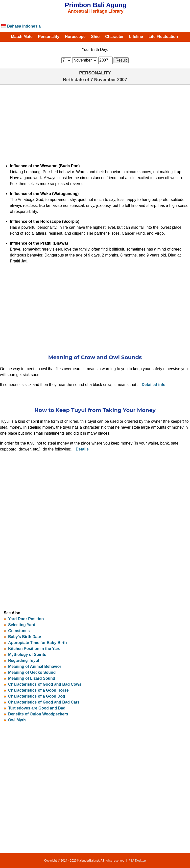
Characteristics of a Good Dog (37, 696)
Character (114, 37)
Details (82, 449)
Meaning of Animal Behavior (35, 666)
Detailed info (154, 385)
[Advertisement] (95, 122)
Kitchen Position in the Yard (34, 649)
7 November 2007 (109, 80)
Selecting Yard (22, 625)
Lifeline (136, 37)
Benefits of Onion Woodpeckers (38, 714)
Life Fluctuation (163, 37)
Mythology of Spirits (27, 655)
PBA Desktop (137, 861)
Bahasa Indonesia (21, 26)
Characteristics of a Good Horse (38, 690)
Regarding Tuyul (24, 660)
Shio (95, 37)
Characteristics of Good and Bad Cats (44, 702)
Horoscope (75, 37)
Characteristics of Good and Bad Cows (45, 684)
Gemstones (19, 631)
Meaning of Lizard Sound (32, 678)
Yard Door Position (26, 619)
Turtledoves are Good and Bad (37, 708)
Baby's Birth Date (25, 637)
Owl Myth (17, 720)
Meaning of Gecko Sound (32, 672)
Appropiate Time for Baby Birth (37, 643)
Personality (49, 37)
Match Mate (22, 37)
